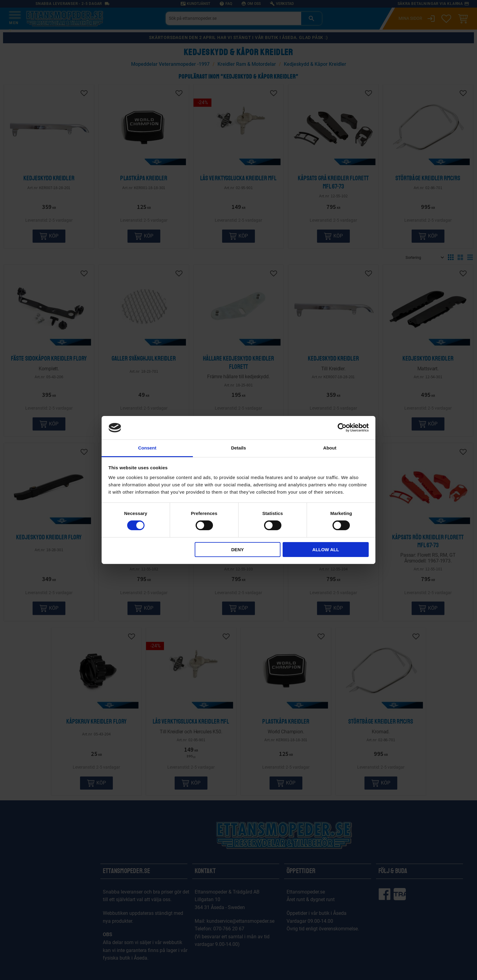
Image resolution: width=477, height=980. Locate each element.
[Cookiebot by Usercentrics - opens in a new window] (342, 428)
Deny (238, 550)
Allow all (326, 550)
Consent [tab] (147, 448)
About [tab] (330, 448)
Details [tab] (238, 448)
